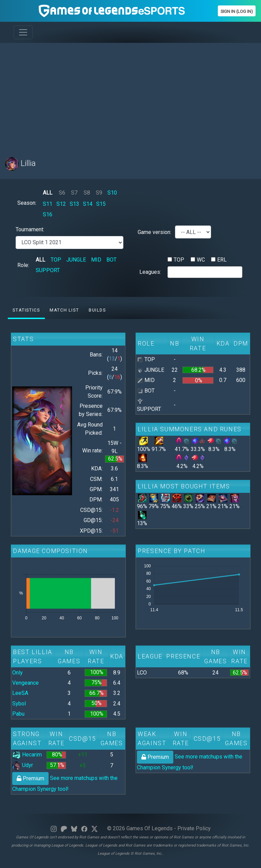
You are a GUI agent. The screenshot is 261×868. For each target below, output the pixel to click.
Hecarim (27, 755)
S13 (74, 204)
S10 (112, 193)
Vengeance (25, 683)
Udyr (23, 765)
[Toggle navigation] (23, 32)
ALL (48, 193)
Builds (97, 310)
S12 (61, 204)
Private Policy (194, 828)
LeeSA (20, 693)
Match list (64, 310)
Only (18, 673)
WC (201, 260)
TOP (56, 260)
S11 (48, 204)
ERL (222, 260)
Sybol (19, 704)
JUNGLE (76, 260)
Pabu (18, 714)
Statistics (26, 310)
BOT (111, 260)
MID (96, 260)
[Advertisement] (130, 96)
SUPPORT (48, 270)
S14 (88, 204)
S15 (101, 204)
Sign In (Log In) (237, 11)
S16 (48, 214)
